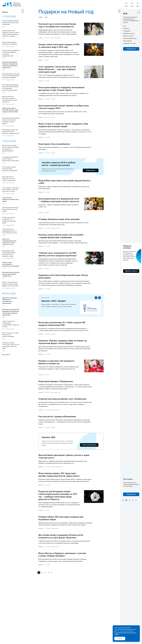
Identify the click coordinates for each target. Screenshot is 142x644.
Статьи (40, 38)
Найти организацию (89, 445)
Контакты (126, 28)
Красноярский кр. (56, 392)
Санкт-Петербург (55, 38)
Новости (41, 137)
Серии (40, 60)
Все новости (6, 355)
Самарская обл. (56, 228)
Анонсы (41, 99)
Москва (53, 99)
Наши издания (127, 41)
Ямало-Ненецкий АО (57, 467)
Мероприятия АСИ (129, 33)
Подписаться (91, 170)
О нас (125, 26)
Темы (40, 17)
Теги (46, 17)
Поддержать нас (128, 43)
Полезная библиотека (130, 38)
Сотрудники (127, 31)
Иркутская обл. (55, 410)
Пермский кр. (55, 528)
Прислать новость (129, 36)
